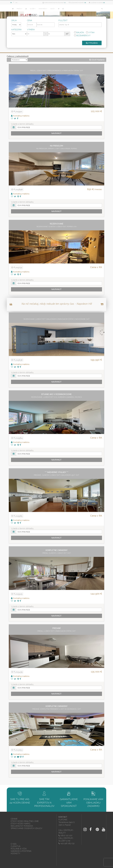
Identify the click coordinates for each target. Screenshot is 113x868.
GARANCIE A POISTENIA (21, 851)
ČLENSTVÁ (16, 846)
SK (11, 3)
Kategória (16, 30)
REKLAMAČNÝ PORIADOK (22, 825)
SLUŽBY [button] (33, 9)
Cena (30, 20)
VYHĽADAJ (92, 42)
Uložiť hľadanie (97, 59)
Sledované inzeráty (77, 3)
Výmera (31, 30)
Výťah (90, 33)
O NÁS (14, 843)
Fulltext (63, 20)
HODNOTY (15, 853)
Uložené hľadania (97, 3)
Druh (14, 20)
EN (16, 3)
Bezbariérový (82, 36)
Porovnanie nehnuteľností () (54, 3)
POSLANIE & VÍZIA (19, 848)
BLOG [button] (53, 9)
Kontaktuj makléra (20, 115)
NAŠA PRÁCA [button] (43, 9)
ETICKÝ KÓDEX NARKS (20, 823)
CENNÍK (14, 818)
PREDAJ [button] (19, 9)
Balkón (79, 33)
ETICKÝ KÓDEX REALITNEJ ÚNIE (25, 821)
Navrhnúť (56, 133)
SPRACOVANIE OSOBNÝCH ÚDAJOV (27, 828)
